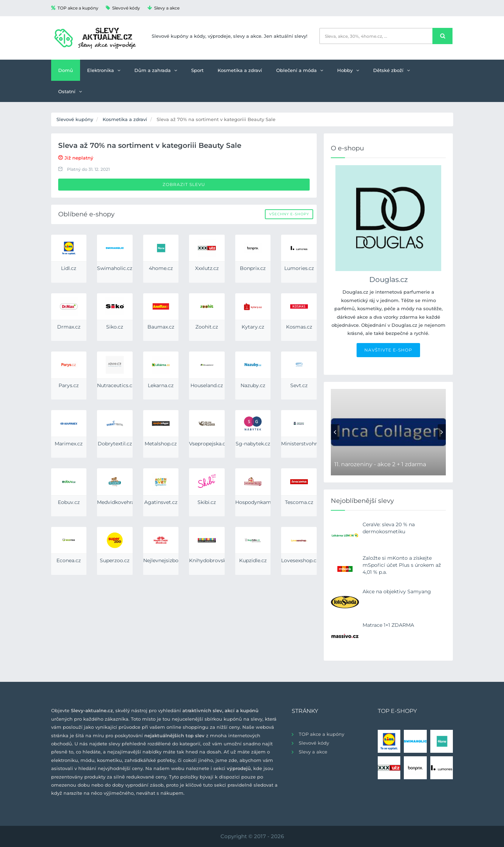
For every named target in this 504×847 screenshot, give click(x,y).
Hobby (348, 70)
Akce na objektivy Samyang (397, 591)
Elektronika (104, 70)
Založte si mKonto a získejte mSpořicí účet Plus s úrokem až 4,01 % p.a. (402, 565)
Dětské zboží (391, 70)
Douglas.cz (388, 280)
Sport (197, 70)
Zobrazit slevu (184, 184)
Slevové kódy (123, 8)
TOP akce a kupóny (75, 8)
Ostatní (70, 91)
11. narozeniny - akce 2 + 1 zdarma (380, 464)
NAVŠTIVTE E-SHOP (388, 350)
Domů (66, 70)
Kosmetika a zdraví (240, 70)
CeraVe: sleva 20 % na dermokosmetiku (389, 528)
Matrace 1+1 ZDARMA (388, 625)
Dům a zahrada (156, 70)
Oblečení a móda (300, 70)
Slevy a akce (163, 8)
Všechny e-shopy (289, 214)
